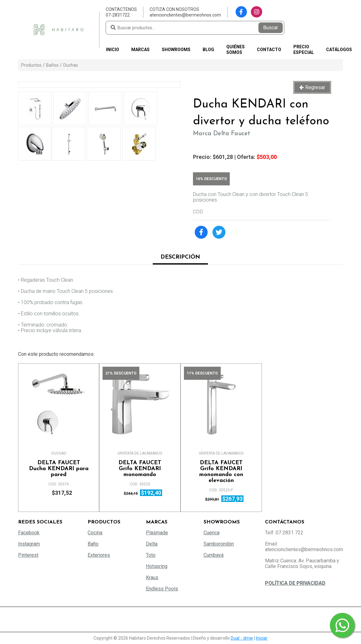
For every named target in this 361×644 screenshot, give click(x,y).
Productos (31, 65)
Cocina (95, 533)
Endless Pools (162, 589)
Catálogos (339, 50)
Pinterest (28, 555)
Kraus (152, 577)
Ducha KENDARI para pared (59, 469)
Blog (208, 50)
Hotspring (157, 566)
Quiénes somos (236, 50)
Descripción (180, 257)
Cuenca (212, 533)
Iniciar (262, 638)
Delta (152, 544)
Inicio (113, 50)
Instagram (29, 544)
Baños (52, 65)
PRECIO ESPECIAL (304, 50)
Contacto (269, 50)
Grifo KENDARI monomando (140, 469)
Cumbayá (214, 555)
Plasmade (157, 533)
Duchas (71, 65)
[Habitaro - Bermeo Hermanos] (59, 29)
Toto (151, 555)
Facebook (29, 533)
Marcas (140, 50)
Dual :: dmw (242, 638)
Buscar (271, 28)
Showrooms (176, 50)
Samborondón (219, 544)
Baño (93, 544)
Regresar (315, 87)
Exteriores (99, 555)
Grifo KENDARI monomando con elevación (221, 472)
